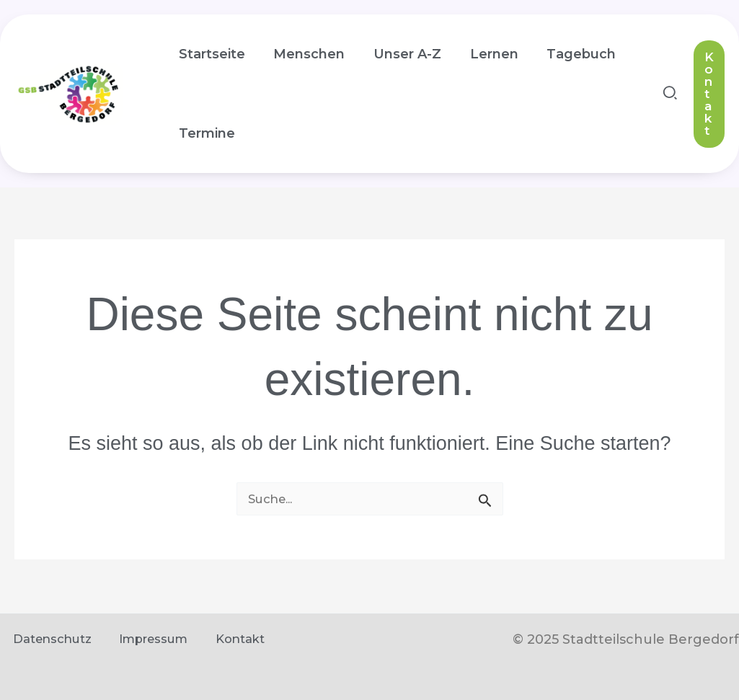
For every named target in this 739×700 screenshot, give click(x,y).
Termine (205, 133)
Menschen (305, 54)
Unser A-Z (401, 54)
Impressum (141, 639)
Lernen (485, 54)
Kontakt (220, 639)
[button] (671, 95)
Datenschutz (44, 639)
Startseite (211, 54)
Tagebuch (570, 54)
